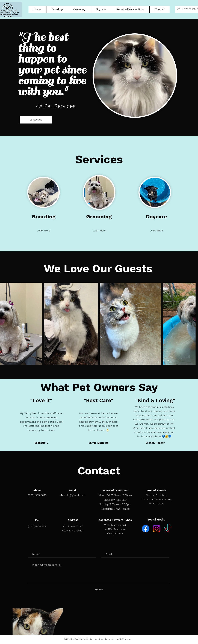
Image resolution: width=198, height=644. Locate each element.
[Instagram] (156, 529)
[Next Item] (189, 324)
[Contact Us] (36, 120)
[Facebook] (146, 529)
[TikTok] (167, 529)
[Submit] (99, 589)
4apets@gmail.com (73, 495)
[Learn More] (43, 231)
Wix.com (127, 639)
